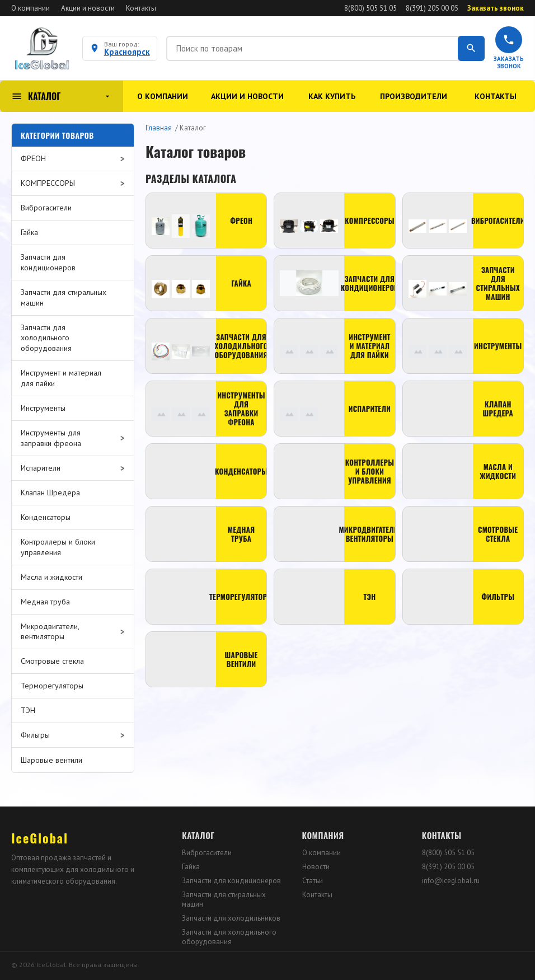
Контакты (141, 8)
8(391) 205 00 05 (432, 8)
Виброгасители (207, 853)
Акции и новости (88, 8)
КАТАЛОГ (62, 96)
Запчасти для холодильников (231, 918)
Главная (159, 128)
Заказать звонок (496, 8)
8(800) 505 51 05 (370, 8)
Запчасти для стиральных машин (224, 899)
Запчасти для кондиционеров (231, 881)
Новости (316, 867)
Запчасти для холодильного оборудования (229, 937)
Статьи (313, 881)
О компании (30, 8)
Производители (414, 96)
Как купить (332, 96)
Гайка (191, 867)
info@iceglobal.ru (451, 881)
